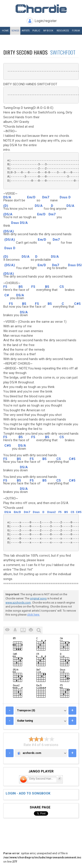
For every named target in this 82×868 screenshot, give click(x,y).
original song (38, 598)
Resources (63, 31)
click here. (33, 615)
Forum (76, 31)
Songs (15, 31)
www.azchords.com (18, 603)
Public (36, 31)
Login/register (46, 21)
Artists (26, 31)
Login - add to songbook (28, 793)
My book (48, 31)
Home (5, 31)
